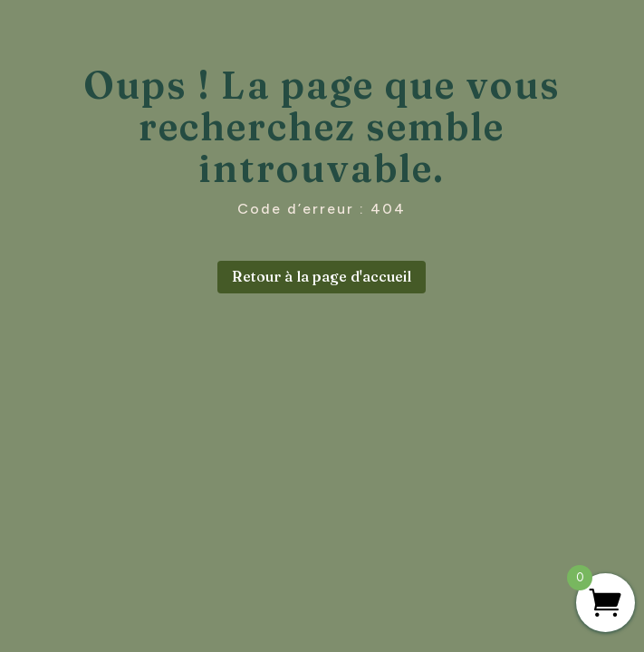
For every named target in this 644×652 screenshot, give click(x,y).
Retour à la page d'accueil (322, 276)
